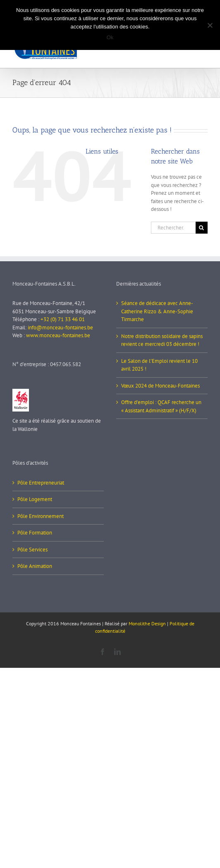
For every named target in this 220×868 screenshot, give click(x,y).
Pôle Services (32, 550)
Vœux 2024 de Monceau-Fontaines (160, 386)
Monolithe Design (147, 623)
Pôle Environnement (41, 516)
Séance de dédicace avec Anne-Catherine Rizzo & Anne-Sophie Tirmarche (157, 311)
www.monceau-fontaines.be (58, 335)
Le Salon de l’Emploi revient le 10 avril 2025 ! (159, 365)
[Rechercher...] (173, 228)
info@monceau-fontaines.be (60, 328)
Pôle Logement (35, 499)
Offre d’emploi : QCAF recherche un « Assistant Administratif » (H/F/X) (161, 406)
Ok (110, 37)
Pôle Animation (35, 566)
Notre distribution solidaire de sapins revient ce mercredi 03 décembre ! (162, 340)
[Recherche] (202, 228)
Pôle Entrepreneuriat (41, 483)
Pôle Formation (35, 533)
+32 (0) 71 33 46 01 (63, 319)
